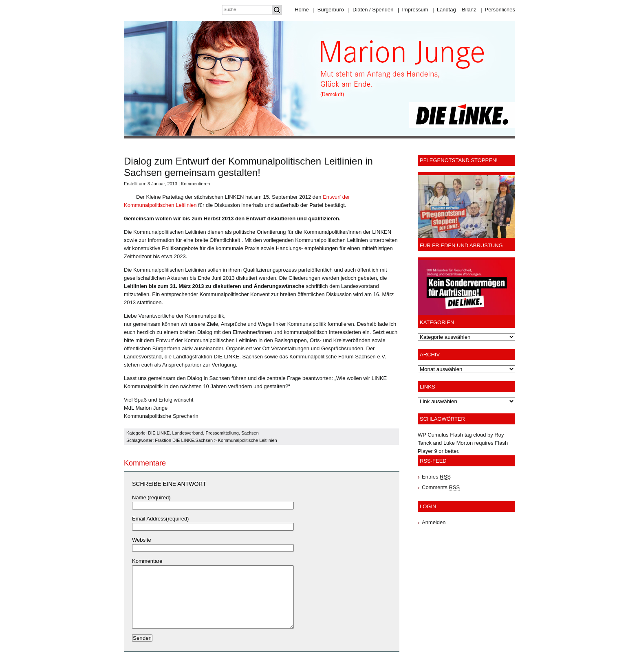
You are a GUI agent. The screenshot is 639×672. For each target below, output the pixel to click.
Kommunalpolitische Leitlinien (248, 440)
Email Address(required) (160, 519)
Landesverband (188, 433)
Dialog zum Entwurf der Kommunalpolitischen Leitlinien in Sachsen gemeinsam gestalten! (248, 167)
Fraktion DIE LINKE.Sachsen (184, 440)
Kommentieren (196, 184)
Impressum (413, 10)
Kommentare (147, 561)
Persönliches (498, 10)
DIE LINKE (159, 433)
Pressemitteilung (222, 433)
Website (142, 540)
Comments (441, 487)
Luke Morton (458, 443)
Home (302, 10)
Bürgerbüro (328, 10)
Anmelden (434, 522)
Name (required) (151, 497)
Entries (436, 477)
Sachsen (250, 433)
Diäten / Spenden (371, 10)
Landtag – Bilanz (454, 10)
